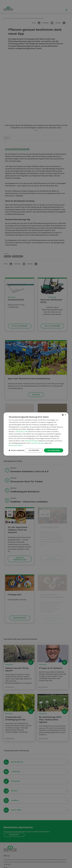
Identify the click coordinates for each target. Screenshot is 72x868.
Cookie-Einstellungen (37, 441)
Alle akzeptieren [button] (53, 449)
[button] (16, 454)
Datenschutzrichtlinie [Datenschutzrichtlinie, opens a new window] (16, 444)
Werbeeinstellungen (31, 439)
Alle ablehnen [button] (33, 449)
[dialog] (36, 434)
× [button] (65, 413)
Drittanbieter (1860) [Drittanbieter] (22, 430)
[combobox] (63, 413)
